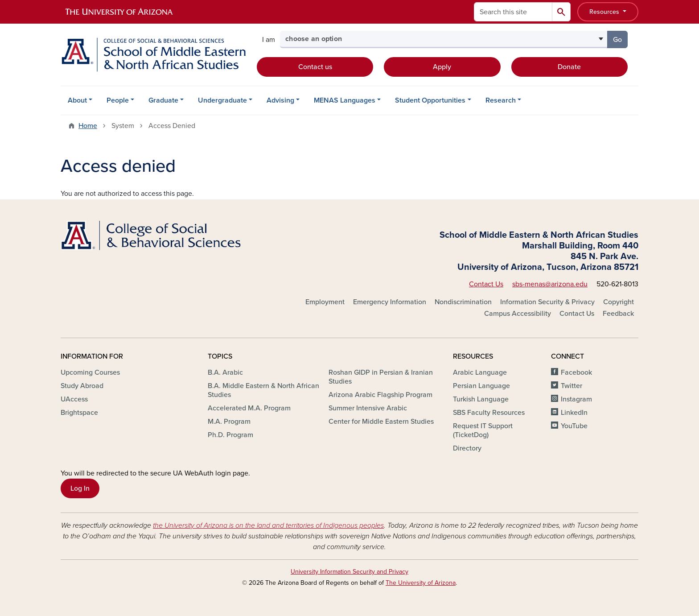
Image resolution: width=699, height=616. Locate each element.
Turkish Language (481, 399)
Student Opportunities (430, 100)
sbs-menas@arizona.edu (550, 284)
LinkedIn (574, 413)
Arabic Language (480, 372)
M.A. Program (229, 422)
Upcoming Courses (90, 372)
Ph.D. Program (230, 435)
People (118, 100)
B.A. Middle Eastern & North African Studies (263, 390)
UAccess (74, 399)
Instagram (576, 399)
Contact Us (486, 284)
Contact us (315, 67)
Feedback (618, 314)
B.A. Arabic (225, 372)
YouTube (574, 426)
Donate (569, 67)
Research (501, 100)
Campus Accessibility (518, 314)
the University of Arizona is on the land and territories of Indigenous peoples (268, 525)
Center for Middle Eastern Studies (381, 422)
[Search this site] (513, 12)
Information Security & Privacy (547, 302)
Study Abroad (82, 386)
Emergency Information (390, 302)
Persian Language (481, 386)
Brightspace (79, 413)
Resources (605, 12)
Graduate (163, 100)
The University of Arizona (421, 583)
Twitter (572, 386)
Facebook (576, 372)
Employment (325, 302)
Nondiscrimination (463, 302)
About (77, 100)
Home (88, 126)
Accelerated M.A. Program (249, 408)
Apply (442, 67)
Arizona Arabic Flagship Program (380, 395)
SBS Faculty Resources (489, 413)
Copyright (619, 302)
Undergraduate (222, 100)
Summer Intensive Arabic (368, 408)
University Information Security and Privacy (349, 572)
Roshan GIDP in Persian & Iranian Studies (381, 377)
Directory (467, 448)
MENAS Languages (345, 100)
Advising (280, 100)
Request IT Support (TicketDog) (483, 430)
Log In (80, 488)
